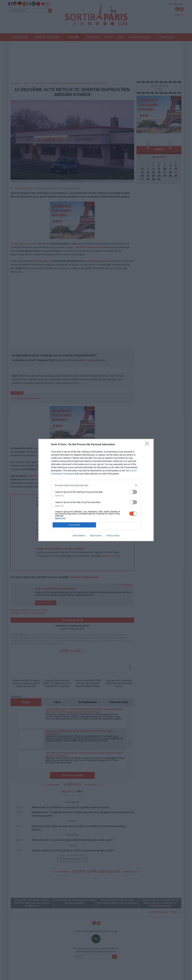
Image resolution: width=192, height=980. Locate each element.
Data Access (96, 536)
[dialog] (96, 490)
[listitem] (96, 485)
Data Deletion (79, 536)
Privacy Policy (113, 536)
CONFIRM (74, 525)
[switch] (133, 492)
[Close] (148, 445)
